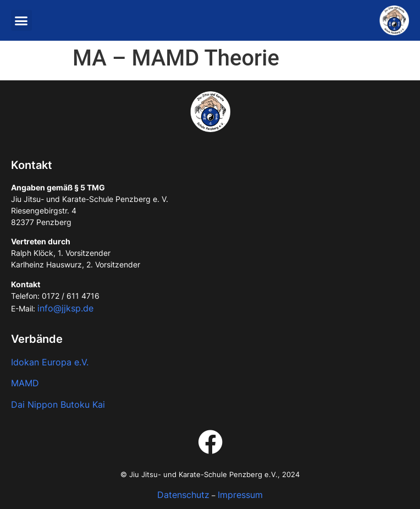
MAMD (25, 383)
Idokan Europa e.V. (50, 362)
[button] (21, 20)
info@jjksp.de (65, 308)
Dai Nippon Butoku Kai (58, 404)
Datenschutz (183, 495)
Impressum (240, 495)
